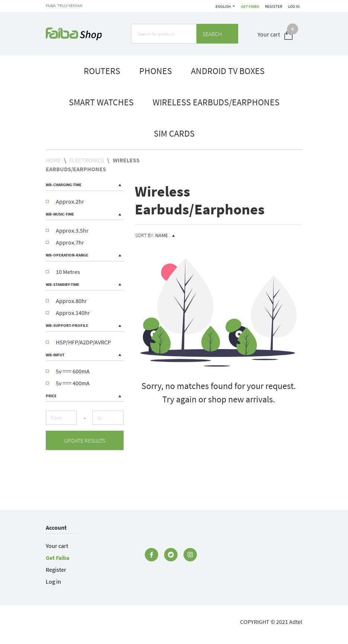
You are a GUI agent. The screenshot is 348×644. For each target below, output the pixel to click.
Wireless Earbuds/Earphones (216, 102)
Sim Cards (174, 133)
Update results (84, 440)
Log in (294, 6)
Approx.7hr (65, 242)
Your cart (57, 546)
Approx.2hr (65, 201)
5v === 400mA (68, 383)
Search (217, 34)
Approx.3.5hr (67, 230)
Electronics (87, 160)
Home (53, 160)
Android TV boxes (228, 71)
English (245, 6)
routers (102, 71)
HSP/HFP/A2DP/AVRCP (78, 342)
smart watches (101, 102)
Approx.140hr (68, 313)
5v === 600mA (68, 371)
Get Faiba (221, 6)
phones (156, 71)
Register (272, 6)
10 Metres (63, 272)
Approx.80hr (66, 301)
